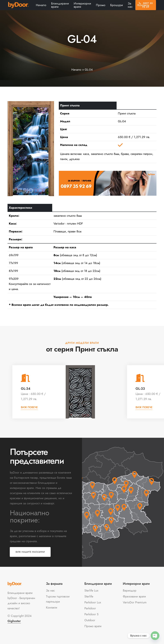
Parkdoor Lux (93, 602)
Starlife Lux (91, 590)
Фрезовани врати (134, 596)
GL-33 (140, 388)
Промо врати (93, 626)
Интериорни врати (82, 5)
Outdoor (90, 620)
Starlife (89, 596)
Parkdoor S (91, 614)
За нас (130, 5)
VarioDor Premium (135, 602)
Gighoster (14, 621)
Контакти (143, 5)
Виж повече (29, 407)
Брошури (117, 5)
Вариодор (130, 590)
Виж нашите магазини (30, 552)
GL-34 (26, 388)
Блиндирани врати (60, 5)
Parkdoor (90, 608)
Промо (101, 5)
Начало (41, 5)
